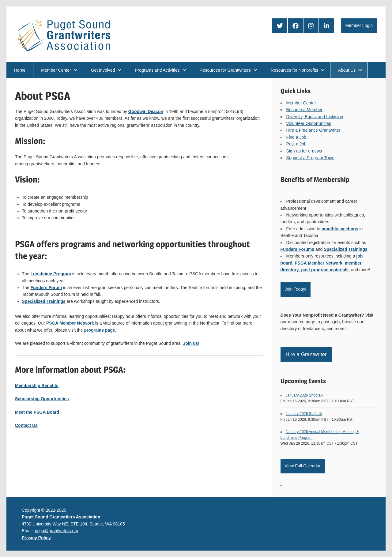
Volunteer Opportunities (309, 123)
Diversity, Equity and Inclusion (315, 117)
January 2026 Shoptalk (305, 395)
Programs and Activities (160, 70)
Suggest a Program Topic (310, 158)
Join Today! (296, 289)
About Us (350, 70)
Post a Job (296, 144)
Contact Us (26, 425)
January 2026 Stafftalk (304, 414)
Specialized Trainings (345, 249)
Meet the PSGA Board (37, 412)
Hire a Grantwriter (306, 354)
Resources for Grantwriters (229, 70)
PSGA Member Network (318, 263)
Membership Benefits (37, 386)
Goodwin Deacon (146, 111)
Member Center (59, 70)
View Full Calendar (303, 466)
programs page (99, 330)
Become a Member (304, 110)
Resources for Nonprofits (298, 70)
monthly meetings (340, 229)
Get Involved (106, 70)
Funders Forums (297, 249)
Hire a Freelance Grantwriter (313, 130)
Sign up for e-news (304, 151)
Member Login (359, 25)
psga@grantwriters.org (57, 531)
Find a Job (296, 137)
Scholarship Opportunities (42, 399)
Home (20, 70)
